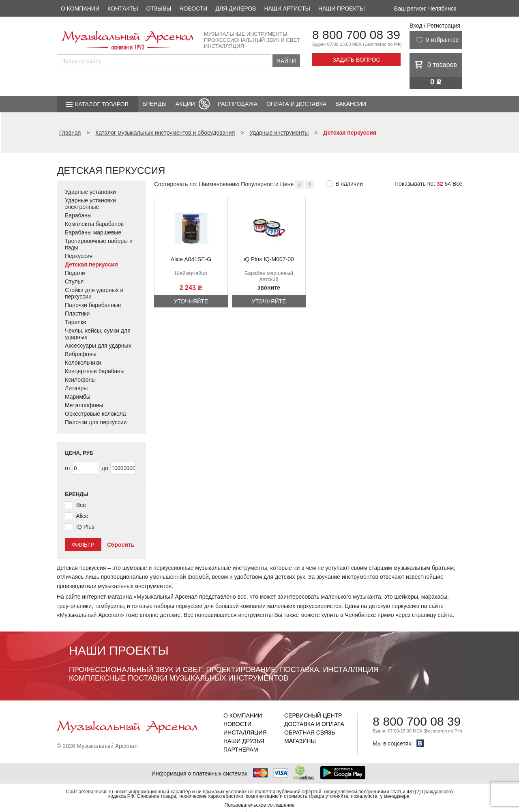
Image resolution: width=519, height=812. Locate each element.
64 (448, 184)
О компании (80, 9)
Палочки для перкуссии (96, 422)
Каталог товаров (102, 104)
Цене (287, 184)
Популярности (259, 184)
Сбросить (121, 545)
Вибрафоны (81, 354)
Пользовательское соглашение (260, 805)
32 (440, 184)
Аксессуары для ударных (98, 346)
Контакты (123, 9)
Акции (185, 104)
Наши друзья (244, 741)
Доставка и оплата (314, 724)
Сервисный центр (313, 715)
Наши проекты (342, 9)
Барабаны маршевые (93, 232)
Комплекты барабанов (94, 224)
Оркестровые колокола (95, 414)
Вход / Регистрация (435, 26)
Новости (193, 9)
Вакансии (351, 104)
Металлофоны (84, 405)
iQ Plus (85, 527)
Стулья (74, 281)
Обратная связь (310, 733)
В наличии (349, 184)
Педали (75, 273)
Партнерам (241, 750)
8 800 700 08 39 (356, 35)
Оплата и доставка (296, 104)
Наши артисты (287, 9)
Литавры (76, 388)
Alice (82, 516)
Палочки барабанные (93, 305)
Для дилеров (236, 9)
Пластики (77, 314)
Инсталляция (245, 733)
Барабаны (78, 215)
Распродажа (238, 104)
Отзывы (159, 9)
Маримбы (78, 397)
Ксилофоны (80, 380)
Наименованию (219, 184)
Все (457, 184)
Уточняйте (191, 301)
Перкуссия (79, 256)
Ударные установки (90, 192)
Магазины (300, 741)
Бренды (154, 104)
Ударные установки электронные (90, 204)
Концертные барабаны (95, 371)
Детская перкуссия (91, 264)
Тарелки (76, 322)
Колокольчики (83, 363)
